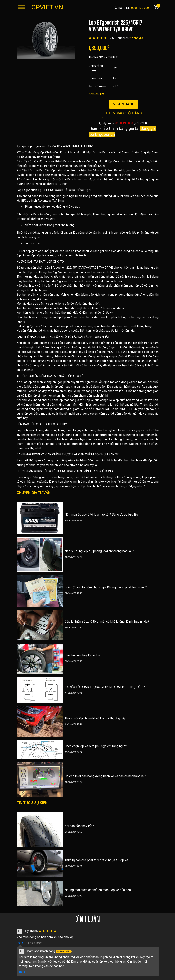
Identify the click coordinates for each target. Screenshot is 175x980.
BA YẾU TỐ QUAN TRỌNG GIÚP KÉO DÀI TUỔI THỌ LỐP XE (106, 687)
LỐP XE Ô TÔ (55, 262)
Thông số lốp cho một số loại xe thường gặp (95, 718)
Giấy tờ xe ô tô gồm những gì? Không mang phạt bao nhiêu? (106, 587)
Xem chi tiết (96, 94)
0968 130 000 (124, 123)
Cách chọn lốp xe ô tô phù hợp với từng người (96, 746)
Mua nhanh (124, 104)
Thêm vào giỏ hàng (124, 113)
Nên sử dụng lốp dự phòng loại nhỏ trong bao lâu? (99, 551)
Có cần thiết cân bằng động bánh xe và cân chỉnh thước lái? (105, 776)
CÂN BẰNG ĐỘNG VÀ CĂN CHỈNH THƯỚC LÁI (47, 454)
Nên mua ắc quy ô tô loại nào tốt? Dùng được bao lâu (101, 514)
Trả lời (20, 943)
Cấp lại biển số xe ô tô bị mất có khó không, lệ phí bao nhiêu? (107, 621)
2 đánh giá (136, 38)
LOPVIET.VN (46, 7)
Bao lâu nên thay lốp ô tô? (82, 655)
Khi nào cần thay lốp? (79, 826)
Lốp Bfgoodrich (27, 190)
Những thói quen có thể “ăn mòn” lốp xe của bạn (98, 890)
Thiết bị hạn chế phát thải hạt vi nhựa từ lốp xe (96, 860)
